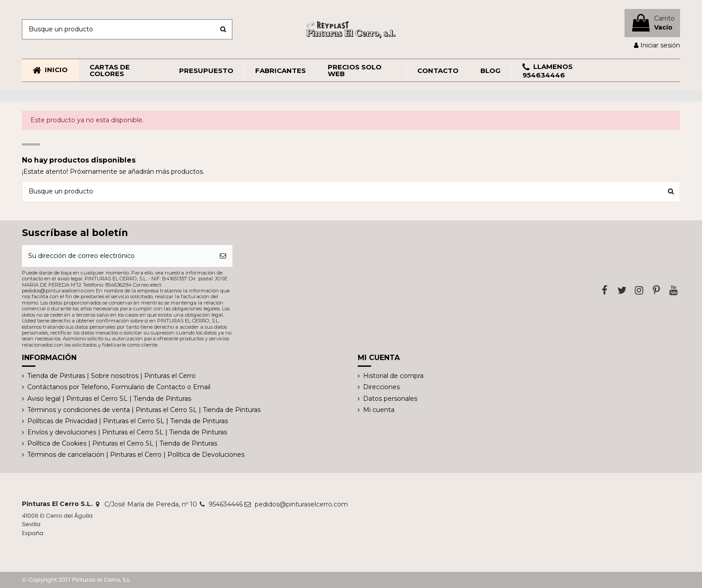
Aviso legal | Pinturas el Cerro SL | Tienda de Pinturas (109, 399)
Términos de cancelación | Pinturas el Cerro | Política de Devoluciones (136, 455)
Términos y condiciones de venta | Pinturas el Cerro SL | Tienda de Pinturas (144, 410)
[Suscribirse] (223, 256)
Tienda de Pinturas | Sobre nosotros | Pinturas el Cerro (111, 376)
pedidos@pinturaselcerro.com (301, 504)
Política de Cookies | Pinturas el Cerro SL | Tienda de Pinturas (122, 443)
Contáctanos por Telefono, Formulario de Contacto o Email (119, 387)
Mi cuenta (379, 410)
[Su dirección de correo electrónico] (118, 256)
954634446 (226, 504)
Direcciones (381, 387)
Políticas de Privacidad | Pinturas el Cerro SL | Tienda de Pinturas (128, 421)
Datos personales (390, 399)
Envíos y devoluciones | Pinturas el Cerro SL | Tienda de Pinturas (127, 432)
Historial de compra (393, 376)
